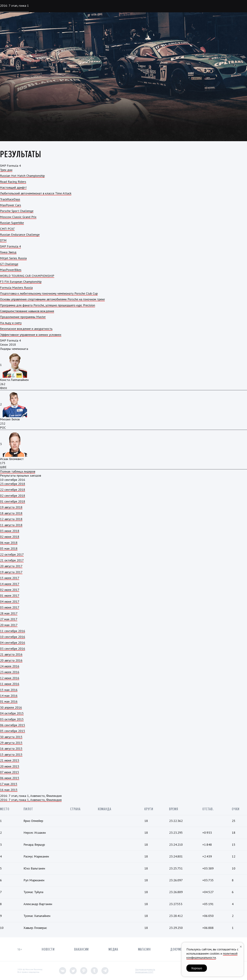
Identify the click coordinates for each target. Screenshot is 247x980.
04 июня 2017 (10, 601)
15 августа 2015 (11, 754)
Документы (179, 949)
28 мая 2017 (9, 613)
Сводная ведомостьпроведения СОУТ (145, 971)
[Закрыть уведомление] (241, 946)
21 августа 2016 (11, 654)
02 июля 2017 (10, 590)
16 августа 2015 (11, 748)
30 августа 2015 (11, 737)
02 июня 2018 (10, 537)
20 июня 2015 (10, 766)
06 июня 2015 (10, 778)
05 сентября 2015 (13, 731)
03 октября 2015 (12, 719)
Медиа (113, 949)
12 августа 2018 (11, 519)
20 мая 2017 (9, 625)
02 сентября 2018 (13, 496)
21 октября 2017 (12, 560)
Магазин (144, 949)
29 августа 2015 (11, 743)
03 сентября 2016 (13, 649)
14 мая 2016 (9, 696)
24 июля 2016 (10, 666)
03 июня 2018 (10, 531)
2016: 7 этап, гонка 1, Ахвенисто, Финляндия (31, 800)
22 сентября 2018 (13, 490)
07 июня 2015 (10, 772)
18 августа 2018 (11, 513)
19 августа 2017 (11, 572)
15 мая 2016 (9, 690)
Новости (48, 949)
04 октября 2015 (12, 713)
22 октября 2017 (12, 554)
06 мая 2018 (9, 543)
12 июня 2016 (10, 678)
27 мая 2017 (9, 619)
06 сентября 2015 (13, 725)
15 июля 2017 (10, 578)
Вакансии (81, 949)
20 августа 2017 (11, 566)
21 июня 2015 (10, 760)
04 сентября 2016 (13, 643)
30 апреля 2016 (11, 707)
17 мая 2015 (9, 784)
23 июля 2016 (10, 672)
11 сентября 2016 (13, 631)
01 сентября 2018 (13, 501)
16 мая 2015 (9, 790)
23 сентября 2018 (13, 484)
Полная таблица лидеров (18, 471)
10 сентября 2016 (13, 637)
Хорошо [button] (197, 968)
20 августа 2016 (11, 660)
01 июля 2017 (10, 595)
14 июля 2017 (10, 584)
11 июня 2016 (10, 684)
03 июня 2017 (10, 607)
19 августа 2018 (11, 507)
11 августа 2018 (11, 525)
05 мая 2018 (9, 548)
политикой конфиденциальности (212, 955)
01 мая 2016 (9, 701)
